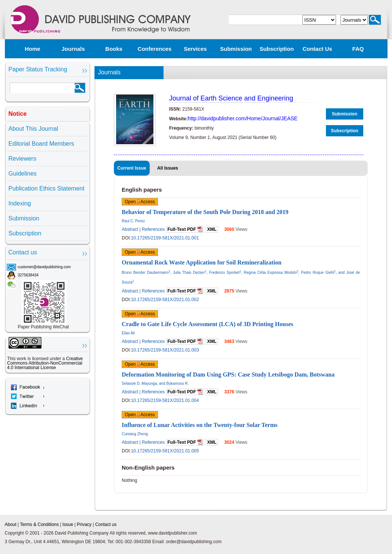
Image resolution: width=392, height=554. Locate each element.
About (11, 524)
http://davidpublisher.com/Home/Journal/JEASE (243, 118)
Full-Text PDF (185, 229)
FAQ (358, 49)
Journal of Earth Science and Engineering (231, 98)
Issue (68, 524)
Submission (236, 49)
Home (32, 49)
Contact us (317, 49)
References (153, 229)
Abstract (130, 229)
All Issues (168, 168)
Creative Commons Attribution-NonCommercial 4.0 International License (45, 363)
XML (212, 229)
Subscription (277, 49)
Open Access (140, 202)
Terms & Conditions (39, 524)
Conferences (155, 49)
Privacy (84, 524)
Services (195, 49)
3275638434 (28, 275)
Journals (73, 49)
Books (114, 49)
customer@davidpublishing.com (44, 267)
